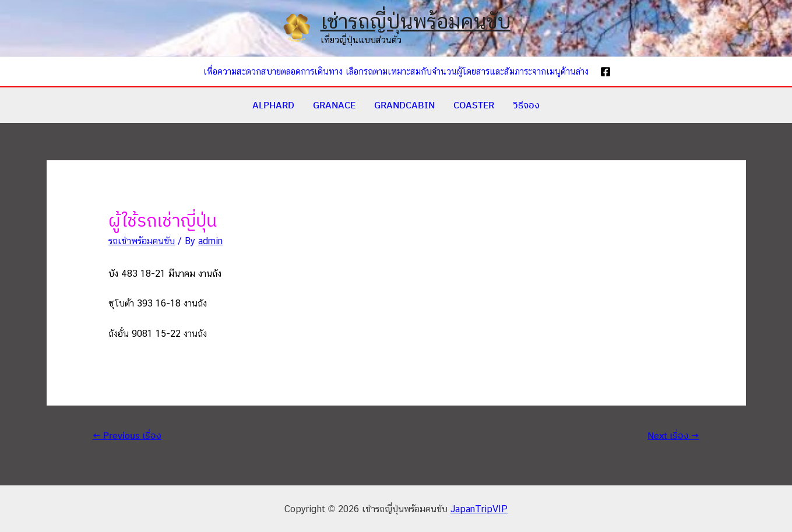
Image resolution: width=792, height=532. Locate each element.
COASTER (474, 105)
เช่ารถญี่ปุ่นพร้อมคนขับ (416, 21)
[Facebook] (606, 72)
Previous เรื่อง (127, 435)
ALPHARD (273, 105)
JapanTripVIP (479, 509)
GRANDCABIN (404, 105)
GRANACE (334, 105)
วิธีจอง (526, 105)
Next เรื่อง (673, 435)
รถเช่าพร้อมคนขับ (142, 241)
